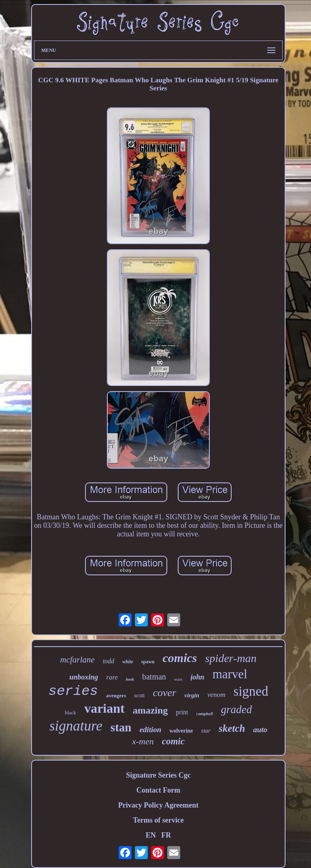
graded (237, 709)
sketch (232, 728)
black (70, 713)
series (73, 691)
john (198, 677)
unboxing (84, 677)
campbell (205, 714)
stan (121, 727)
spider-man (231, 658)
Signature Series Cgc (158, 775)
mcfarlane (78, 660)
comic (173, 741)
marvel (230, 674)
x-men (143, 741)
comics (180, 658)
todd (109, 661)
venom (216, 695)
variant (104, 708)
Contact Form (158, 790)
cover (164, 693)
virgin (192, 695)
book (130, 679)
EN (151, 835)
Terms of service (158, 820)
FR (166, 835)
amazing (150, 710)
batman (154, 677)
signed (251, 691)
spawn (148, 662)
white (128, 662)
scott (139, 695)
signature (76, 726)
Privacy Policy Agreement (159, 805)
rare (112, 677)
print (182, 712)
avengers (116, 695)
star (206, 731)
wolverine (181, 731)
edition (150, 730)
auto (260, 730)
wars (178, 679)
